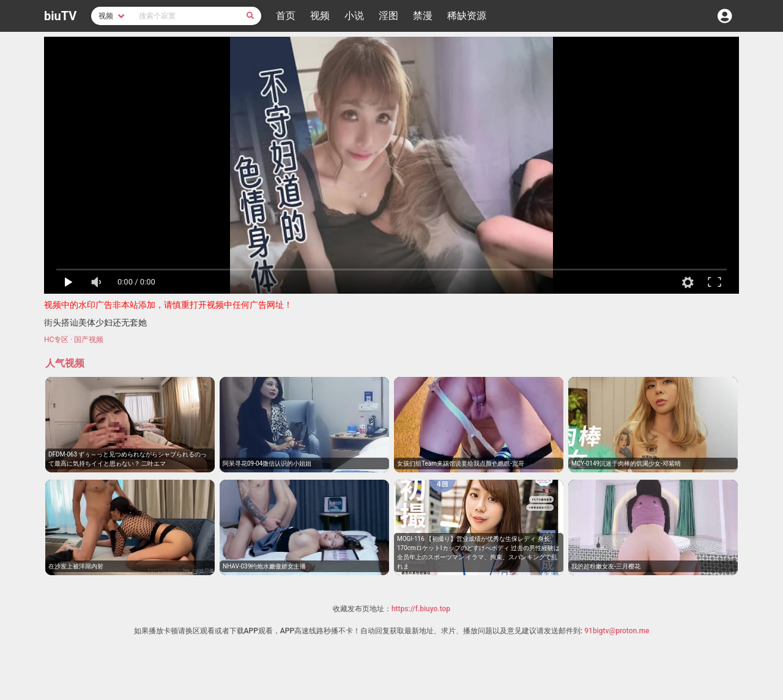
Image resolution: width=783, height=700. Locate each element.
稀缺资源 (467, 16)
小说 (354, 16)
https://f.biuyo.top (421, 609)
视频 (320, 16)
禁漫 (423, 16)
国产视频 (89, 340)
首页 (286, 16)
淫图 (388, 16)
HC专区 (56, 340)
